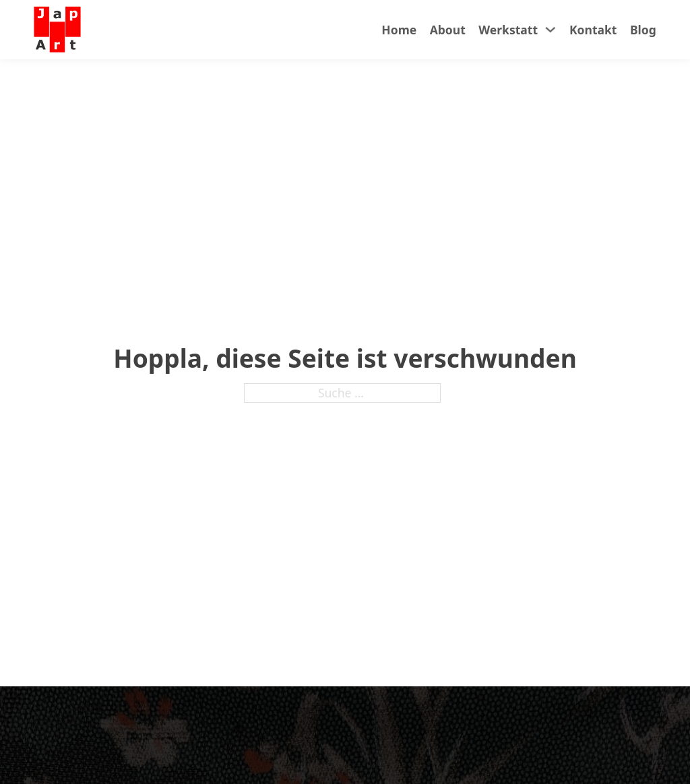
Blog (643, 30)
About (448, 30)
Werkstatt (508, 30)
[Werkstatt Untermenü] (551, 30)
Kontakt (593, 30)
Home (399, 30)
